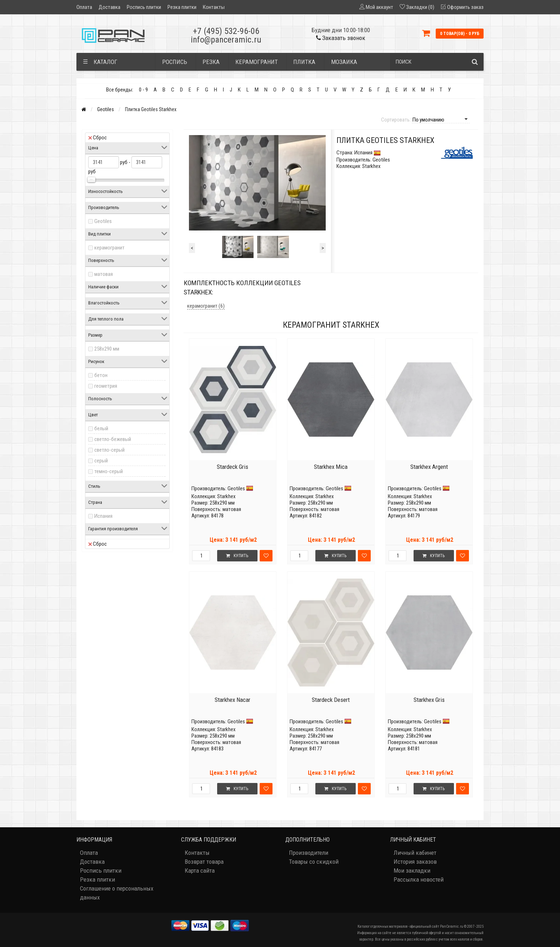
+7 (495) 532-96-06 (226, 31)
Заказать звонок (341, 38)
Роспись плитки (144, 7)
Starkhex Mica (331, 467)
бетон (101, 375)
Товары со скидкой (314, 862)
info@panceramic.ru (226, 40)
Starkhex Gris (429, 700)
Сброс (97, 138)
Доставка (109, 7)
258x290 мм (107, 349)
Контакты (214, 7)
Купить (237, 556)
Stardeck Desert (331, 700)
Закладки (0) (420, 7)
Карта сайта (200, 871)
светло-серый (109, 450)
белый (101, 428)
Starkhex (226, 496)
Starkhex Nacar (232, 700)
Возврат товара (204, 862)
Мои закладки (412, 871)
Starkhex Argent (429, 467)
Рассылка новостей (419, 879)
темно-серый (109, 471)
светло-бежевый (113, 439)
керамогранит (109, 248)
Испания (103, 516)
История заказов (415, 862)
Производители (309, 853)
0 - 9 (143, 90)
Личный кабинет (415, 853)
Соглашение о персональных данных (117, 893)
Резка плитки (182, 7)
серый (101, 461)
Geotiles (106, 109)
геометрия (106, 386)
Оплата (84, 7)
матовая (104, 274)
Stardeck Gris (232, 467)
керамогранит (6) (206, 306)
